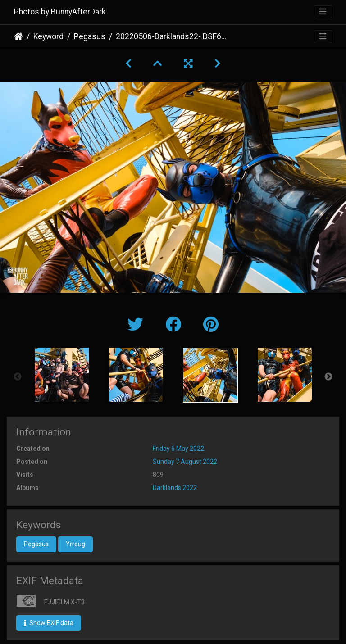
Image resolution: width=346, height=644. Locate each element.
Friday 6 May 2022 (178, 449)
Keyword (48, 36)
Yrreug (75, 544)
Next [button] (328, 377)
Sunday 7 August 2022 (185, 462)
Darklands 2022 (175, 488)
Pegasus (90, 36)
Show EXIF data (49, 623)
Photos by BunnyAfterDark (60, 12)
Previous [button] (18, 377)
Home (18, 36)
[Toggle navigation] (323, 12)
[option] (61, 375)
